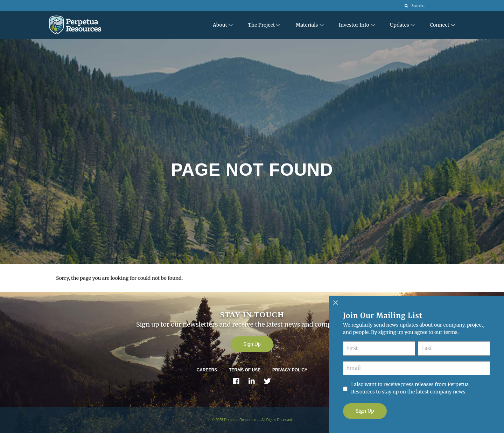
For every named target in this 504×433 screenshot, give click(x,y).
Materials (307, 25)
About (220, 25)
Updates (400, 25)
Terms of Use (245, 370)
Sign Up (252, 344)
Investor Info (354, 25)
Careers (207, 370)
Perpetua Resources (240, 420)
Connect (440, 25)
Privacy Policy (290, 370)
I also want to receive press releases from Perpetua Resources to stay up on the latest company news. (410, 388)
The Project (261, 25)
